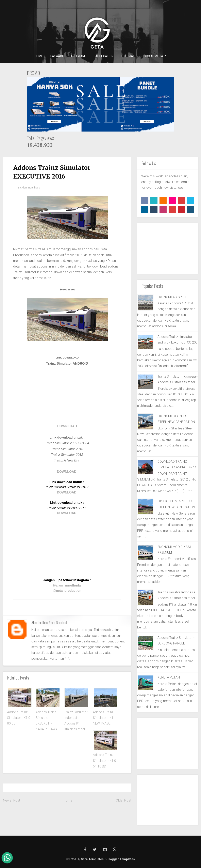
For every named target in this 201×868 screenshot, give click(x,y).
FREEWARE (79, 56)
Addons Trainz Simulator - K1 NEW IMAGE (103, 718)
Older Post (123, 800)
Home (68, 800)
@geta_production (67, 591)
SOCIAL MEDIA (154, 56)
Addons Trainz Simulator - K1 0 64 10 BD (105, 761)
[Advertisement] (67, 395)
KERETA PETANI (169, 677)
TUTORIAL (128, 56)
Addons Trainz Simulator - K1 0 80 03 (19, 718)
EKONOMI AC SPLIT (172, 297)
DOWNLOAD (67, 426)
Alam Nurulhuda (58, 623)
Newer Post (12, 800)
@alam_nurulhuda (67, 585)
